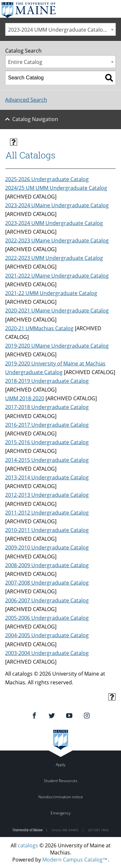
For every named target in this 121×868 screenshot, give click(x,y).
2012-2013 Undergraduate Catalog (47, 495)
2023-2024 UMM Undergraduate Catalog (54, 223)
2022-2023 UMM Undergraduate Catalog (54, 258)
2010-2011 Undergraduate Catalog (47, 530)
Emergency (61, 813)
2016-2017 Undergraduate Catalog (47, 425)
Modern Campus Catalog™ (75, 860)
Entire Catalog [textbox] (25, 62)
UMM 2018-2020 (25, 398)
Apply (61, 765)
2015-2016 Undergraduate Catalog (47, 442)
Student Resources (61, 781)
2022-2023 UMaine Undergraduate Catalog (57, 240)
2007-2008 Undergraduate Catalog (47, 583)
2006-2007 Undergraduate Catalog (47, 600)
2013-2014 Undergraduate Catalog (47, 477)
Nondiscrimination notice (61, 797)
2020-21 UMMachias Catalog (39, 328)
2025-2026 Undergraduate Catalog (47, 179)
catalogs (28, 845)
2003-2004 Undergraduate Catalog (47, 653)
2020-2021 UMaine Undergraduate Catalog (57, 311)
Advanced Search (26, 100)
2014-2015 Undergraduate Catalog (47, 460)
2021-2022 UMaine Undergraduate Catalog (57, 276)
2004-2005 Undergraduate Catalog (47, 635)
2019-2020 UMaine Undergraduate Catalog (57, 346)
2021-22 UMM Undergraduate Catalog (51, 293)
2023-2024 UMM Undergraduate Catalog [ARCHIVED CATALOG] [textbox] (62, 30)
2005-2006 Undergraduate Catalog (47, 618)
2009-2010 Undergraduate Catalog (47, 547)
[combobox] (60, 29)
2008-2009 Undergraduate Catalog (47, 565)
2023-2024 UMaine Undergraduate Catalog (57, 205)
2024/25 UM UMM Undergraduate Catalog (56, 188)
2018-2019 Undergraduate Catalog (47, 381)
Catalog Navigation (35, 119)
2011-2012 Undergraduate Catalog (47, 513)
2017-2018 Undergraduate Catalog (47, 407)
